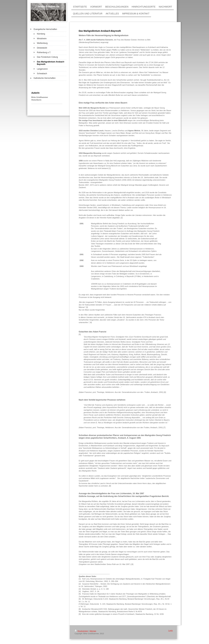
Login (171, 630)
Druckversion (81, 631)
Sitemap (93, 631)
